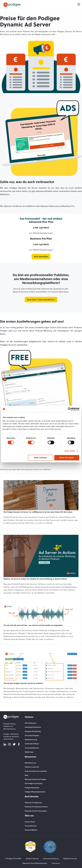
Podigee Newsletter (32, 788)
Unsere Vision (30, 822)
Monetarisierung (31, 740)
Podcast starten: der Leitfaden (36, 771)
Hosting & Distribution (33, 727)
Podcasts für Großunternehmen (36, 807)
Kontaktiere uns (30, 763)
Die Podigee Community (34, 783)
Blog (26, 775)
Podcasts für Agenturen (33, 803)
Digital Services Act (70, 858)
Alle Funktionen (31, 723)
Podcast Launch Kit (32, 767)
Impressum (56, 863)
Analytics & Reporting (33, 731)
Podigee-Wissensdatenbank (35, 792)
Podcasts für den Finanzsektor (36, 811)
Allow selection (40, 458)
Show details (70, 451)
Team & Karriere (31, 826)
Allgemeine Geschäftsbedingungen (35, 863)
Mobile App (29, 752)
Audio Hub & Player (32, 744)
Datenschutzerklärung (51, 858)
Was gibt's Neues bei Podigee (36, 779)
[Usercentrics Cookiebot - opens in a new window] (69, 409)
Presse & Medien (31, 830)
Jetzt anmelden (41, 256)
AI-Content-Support (32, 735)
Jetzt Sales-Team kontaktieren (41, 300)
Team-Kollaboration (32, 748)
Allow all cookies (67, 458)
